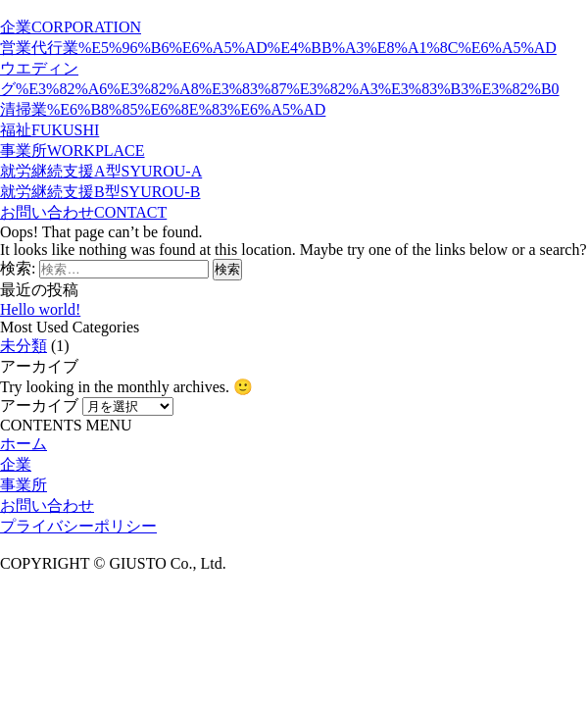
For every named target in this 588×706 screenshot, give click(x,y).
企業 (16, 464)
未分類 (24, 346)
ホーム (24, 444)
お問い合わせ (47, 505)
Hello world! (40, 309)
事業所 (24, 485)
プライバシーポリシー (78, 526)
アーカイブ (39, 405)
